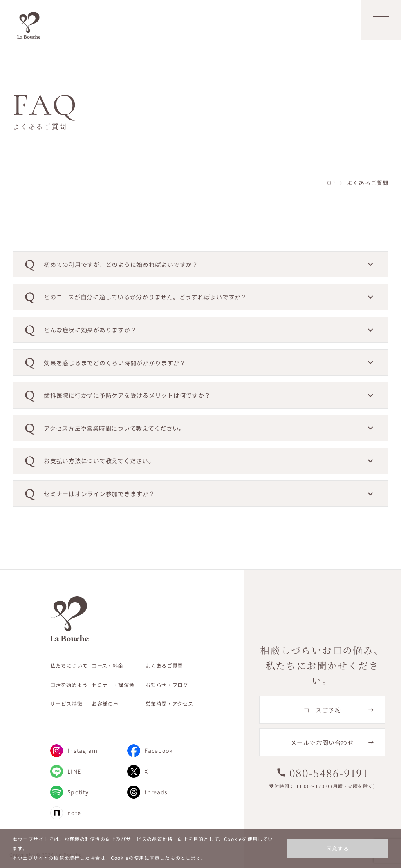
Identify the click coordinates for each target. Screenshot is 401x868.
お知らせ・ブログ (167, 685)
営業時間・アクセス (169, 704)
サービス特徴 (66, 704)
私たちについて (69, 666)
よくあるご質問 (164, 666)
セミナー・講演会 (113, 685)
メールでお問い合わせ (322, 742)
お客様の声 (105, 704)
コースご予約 (322, 710)
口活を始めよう (69, 685)
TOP (329, 183)
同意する (338, 849)
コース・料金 (107, 666)
